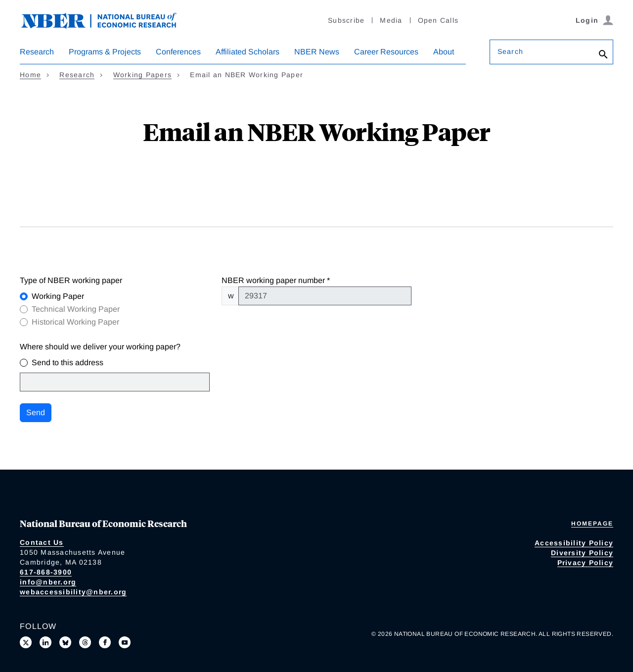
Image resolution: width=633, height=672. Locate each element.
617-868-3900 (46, 572)
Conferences (178, 52)
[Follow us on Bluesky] (65, 642)
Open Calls (438, 20)
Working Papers (143, 75)
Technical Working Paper (76, 309)
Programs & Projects (105, 52)
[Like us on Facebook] (105, 642)
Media (391, 20)
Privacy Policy (586, 563)
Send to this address (68, 362)
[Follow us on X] (26, 642)
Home (30, 75)
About (444, 52)
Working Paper (58, 296)
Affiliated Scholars (248, 52)
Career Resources (386, 52)
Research (37, 52)
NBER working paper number (273, 280)
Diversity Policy (582, 553)
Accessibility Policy (574, 543)
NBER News (317, 52)
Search (510, 51)
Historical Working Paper (75, 322)
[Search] (603, 54)
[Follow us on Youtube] (125, 642)
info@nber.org (48, 582)
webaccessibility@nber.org (73, 592)
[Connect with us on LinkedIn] (45, 642)
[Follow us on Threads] (85, 642)
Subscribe (346, 20)
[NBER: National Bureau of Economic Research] (107, 20)
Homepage (592, 524)
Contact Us (42, 542)
